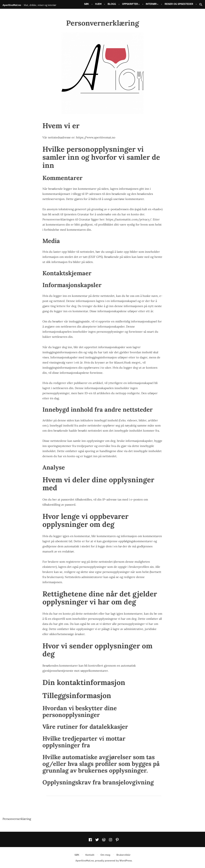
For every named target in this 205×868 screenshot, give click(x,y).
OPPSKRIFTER (130, 4)
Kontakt (90, 855)
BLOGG (112, 4)
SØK (86, 4)
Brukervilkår (123, 855)
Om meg (105, 855)
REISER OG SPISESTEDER (179, 4)
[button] (200, 5)
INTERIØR (151, 4)
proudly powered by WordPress (113, 861)
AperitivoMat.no (12, 5)
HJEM (98, 4)
